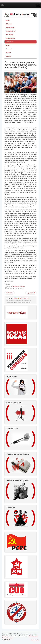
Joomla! (5, 636)
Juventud (9, 49)
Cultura (8, 56)
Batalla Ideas (10, 27)
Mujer (8, 45)
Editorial (9, 24)
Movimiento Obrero (19, 286)
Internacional (10, 38)
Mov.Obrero (10, 42)
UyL (3, 5)
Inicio (8, 20)
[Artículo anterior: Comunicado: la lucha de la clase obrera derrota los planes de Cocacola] (10, 293)
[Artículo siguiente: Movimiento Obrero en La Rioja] (31, 293)
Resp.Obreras (10, 31)
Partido (8, 52)
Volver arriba (35, 640)
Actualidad (9, 35)
